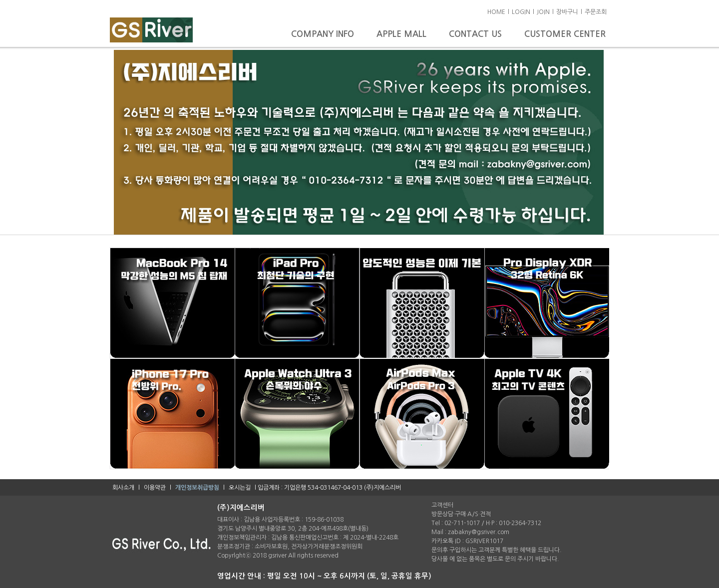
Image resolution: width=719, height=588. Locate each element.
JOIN (543, 12)
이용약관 (155, 488)
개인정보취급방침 (197, 488)
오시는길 (240, 488)
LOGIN (521, 12)
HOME (496, 12)
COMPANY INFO (324, 34)
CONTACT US (477, 34)
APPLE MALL (403, 34)
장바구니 (567, 12)
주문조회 (596, 12)
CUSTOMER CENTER (565, 34)
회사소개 (123, 488)
